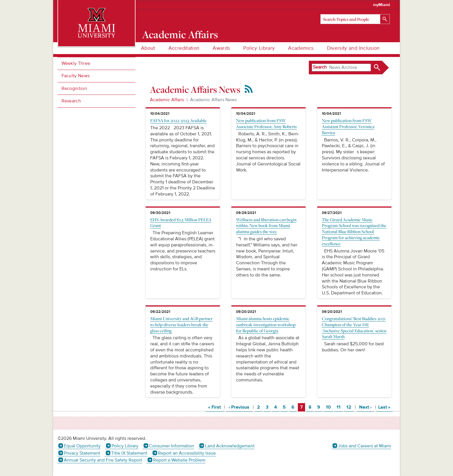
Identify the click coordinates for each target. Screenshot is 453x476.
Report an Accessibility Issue (187, 453)
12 (350, 407)
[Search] (355, 19)
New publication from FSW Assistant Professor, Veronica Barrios (348, 126)
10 (329, 407)
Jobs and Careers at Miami (365, 446)
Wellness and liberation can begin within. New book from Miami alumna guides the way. (266, 226)
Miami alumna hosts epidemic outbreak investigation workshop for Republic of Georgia (266, 324)
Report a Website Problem (179, 460)
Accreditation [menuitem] (184, 48)
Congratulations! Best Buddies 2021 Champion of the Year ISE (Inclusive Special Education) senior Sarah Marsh (354, 327)
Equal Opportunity (82, 446)
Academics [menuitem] (301, 48)
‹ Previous (241, 407)
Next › (366, 407)
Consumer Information (172, 446)
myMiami (381, 5)
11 (340, 407)
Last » (385, 407)
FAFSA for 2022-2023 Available (178, 120)
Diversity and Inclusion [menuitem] (353, 48)
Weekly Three (76, 63)
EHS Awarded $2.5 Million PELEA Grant (181, 223)
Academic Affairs (180, 34)
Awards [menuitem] (221, 48)
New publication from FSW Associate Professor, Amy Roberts (266, 123)
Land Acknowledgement (230, 446)
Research (71, 101)
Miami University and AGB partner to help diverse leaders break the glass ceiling (181, 324)
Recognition (74, 88)
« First (216, 407)
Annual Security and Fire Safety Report (103, 460)
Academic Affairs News (213, 100)
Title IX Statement (129, 453)
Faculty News (76, 76)
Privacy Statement (82, 453)
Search (320, 67)
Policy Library (125, 446)
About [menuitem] (148, 48)
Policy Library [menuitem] (259, 48)
